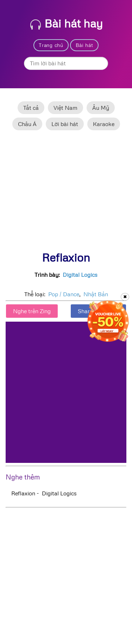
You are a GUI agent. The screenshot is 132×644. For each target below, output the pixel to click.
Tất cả (31, 108)
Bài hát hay (67, 23)
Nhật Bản (96, 294)
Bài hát (84, 45)
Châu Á (27, 124)
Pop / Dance (64, 294)
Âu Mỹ (101, 108)
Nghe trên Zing (32, 311)
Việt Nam (65, 108)
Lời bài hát (65, 124)
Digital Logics (80, 275)
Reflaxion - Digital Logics (44, 493)
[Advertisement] (66, 194)
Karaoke (104, 124)
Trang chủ (51, 45)
